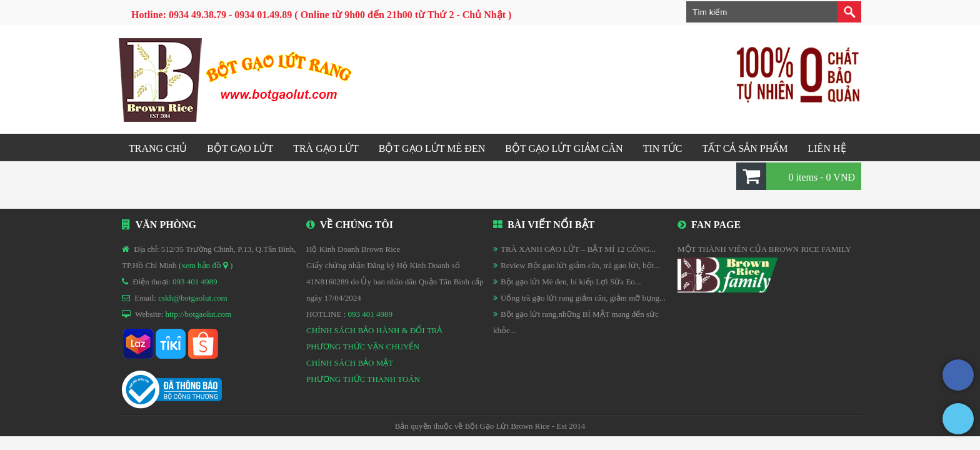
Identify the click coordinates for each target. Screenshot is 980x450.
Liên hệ (827, 148)
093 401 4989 (195, 282)
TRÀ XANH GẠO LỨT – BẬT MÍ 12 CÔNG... (578, 249)
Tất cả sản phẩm (745, 148)
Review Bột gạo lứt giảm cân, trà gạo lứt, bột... (580, 265)
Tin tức (663, 148)
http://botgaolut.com (198, 314)
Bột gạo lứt (240, 148)
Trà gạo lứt (326, 148)
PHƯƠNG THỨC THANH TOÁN (363, 379)
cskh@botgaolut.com (193, 298)
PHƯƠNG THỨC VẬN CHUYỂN (363, 347)
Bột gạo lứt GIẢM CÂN (564, 148)
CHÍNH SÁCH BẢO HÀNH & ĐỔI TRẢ (374, 330)
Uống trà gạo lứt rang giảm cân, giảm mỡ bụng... (583, 298)
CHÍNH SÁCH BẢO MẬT (350, 363)
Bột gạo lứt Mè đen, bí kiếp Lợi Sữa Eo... (571, 282)
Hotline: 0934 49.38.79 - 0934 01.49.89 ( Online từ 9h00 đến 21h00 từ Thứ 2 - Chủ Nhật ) (321, 15)
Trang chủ (158, 148)
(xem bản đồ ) (206, 265)
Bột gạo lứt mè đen (432, 148)
